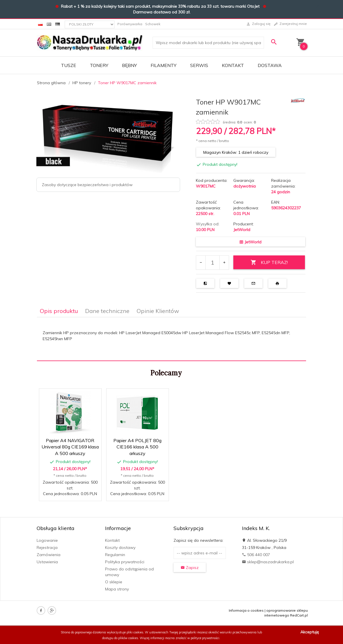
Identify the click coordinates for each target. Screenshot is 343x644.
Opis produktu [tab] (59, 311)
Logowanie (47, 540)
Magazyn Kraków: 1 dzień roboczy (236, 152)
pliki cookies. (135, 632)
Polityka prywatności (125, 562)
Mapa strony (117, 589)
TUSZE (69, 65)
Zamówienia (49, 555)
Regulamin (115, 555)
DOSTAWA (270, 65)
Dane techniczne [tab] (107, 311)
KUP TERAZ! (269, 262)
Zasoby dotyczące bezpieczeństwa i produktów (87, 185)
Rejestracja (47, 548)
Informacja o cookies (246, 610)
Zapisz (190, 568)
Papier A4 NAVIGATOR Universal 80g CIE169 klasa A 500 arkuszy (70, 447)
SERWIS (199, 65)
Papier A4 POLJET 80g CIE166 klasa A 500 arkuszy (137, 447)
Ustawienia (47, 562)
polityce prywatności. (205, 638)
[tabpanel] (171, 339)
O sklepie (114, 582)
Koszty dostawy (120, 548)
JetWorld (242, 230)
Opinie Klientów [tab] (158, 311)
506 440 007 (256, 555)
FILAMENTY (163, 65)
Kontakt (233, 65)
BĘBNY (129, 65)
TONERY (99, 65)
